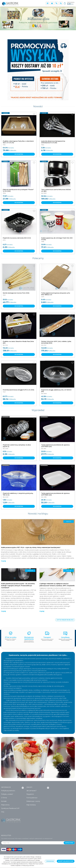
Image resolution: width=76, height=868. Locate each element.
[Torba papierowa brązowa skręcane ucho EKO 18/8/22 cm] (56, 294)
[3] (12, 26)
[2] (10, 26)
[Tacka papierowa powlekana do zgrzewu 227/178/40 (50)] (55, 446)
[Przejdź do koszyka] (71, 3)
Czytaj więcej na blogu (65, 620)
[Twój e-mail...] (32, 843)
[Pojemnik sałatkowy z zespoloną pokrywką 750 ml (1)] (18, 494)
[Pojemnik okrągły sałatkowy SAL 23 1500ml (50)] (56, 391)
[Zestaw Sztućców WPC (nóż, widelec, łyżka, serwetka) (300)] (56, 342)
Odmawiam (50, 861)
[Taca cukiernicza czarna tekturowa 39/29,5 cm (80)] (56, 190)
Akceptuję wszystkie (66, 861)
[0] (5, 26)
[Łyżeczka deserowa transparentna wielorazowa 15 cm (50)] (53, 142)
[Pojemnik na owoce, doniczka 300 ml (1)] (17, 238)
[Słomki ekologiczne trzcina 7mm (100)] (16, 293)
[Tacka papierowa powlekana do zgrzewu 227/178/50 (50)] (55, 494)
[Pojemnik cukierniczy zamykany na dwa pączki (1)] (17, 446)
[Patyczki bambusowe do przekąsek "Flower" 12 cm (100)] (18, 190)
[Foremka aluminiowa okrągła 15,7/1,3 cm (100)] (18, 390)
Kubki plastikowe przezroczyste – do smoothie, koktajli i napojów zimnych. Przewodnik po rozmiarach (18, 586)
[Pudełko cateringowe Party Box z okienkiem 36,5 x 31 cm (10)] (18, 142)
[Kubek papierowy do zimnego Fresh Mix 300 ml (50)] (57, 239)
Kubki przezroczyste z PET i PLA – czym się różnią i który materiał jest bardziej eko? (31, 547)
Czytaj (3, 561)
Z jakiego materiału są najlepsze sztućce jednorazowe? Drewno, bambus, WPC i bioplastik (57, 585)
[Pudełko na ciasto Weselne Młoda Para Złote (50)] (18, 342)
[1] (8, 26)
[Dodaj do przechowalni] (34, 114)
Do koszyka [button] (19, 154)
